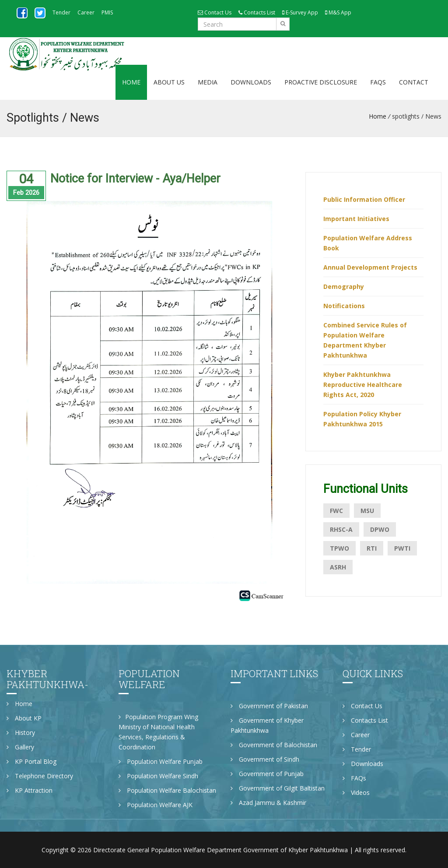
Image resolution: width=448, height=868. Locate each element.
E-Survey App (300, 12)
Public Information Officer (364, 199)
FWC (336, 511)
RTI (372, 548)
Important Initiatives (356, 219)
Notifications (344, 306)
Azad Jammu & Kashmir (268, 803)
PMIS (107, 12)
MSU (367, 511)
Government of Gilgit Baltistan (278, 788)
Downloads (251, 82)
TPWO (339, 548)
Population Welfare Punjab (161, 761)
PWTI (402, 548)
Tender (61, 12)
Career (86, 12)
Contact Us (215, 12)
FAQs (378, 82)
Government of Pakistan (269, 706)
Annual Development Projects (370, 267)
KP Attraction (30, 790)
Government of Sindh (265, 759)
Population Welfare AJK (156, 805)
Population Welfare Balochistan (167, 790)
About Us (169, 82)
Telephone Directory (40, 776)
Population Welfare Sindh (158, 776)
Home (131, 82)
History (21, 733)
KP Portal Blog (31, 761)
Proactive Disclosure (321, 82)
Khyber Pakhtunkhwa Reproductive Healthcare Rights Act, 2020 (363, 385)
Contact (414, 82)
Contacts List (257, 12)
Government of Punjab (267, 774)
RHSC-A (341, 529)
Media (208, 82)
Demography (344, 286)
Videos (356, 792)
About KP (24, 718)
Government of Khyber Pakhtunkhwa (267, 725)
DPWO (380, 529)
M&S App (338, 12)
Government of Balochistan (274, 745)
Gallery (20, 747)
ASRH (338, 567)
